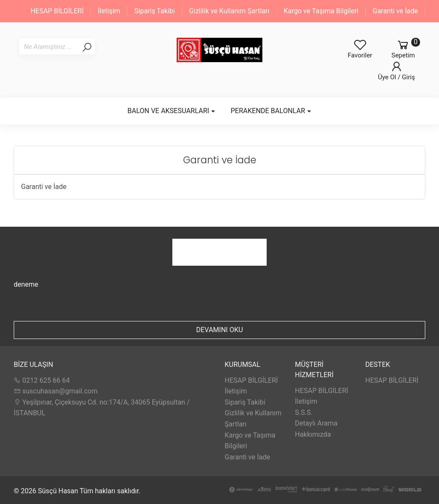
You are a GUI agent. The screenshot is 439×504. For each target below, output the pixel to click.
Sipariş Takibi (155, 11)
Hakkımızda (313, 434)
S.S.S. (304, 412)
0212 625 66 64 (42, 380)
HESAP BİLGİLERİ (57, 11)
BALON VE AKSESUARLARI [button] (171, 111)
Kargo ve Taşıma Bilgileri (321, 11)
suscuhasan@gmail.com (56, 391)
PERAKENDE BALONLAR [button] (271, 111)
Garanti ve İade (395, 11)
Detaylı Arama (316, 423)
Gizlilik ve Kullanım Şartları (229, 11)
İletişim (109, 11)
